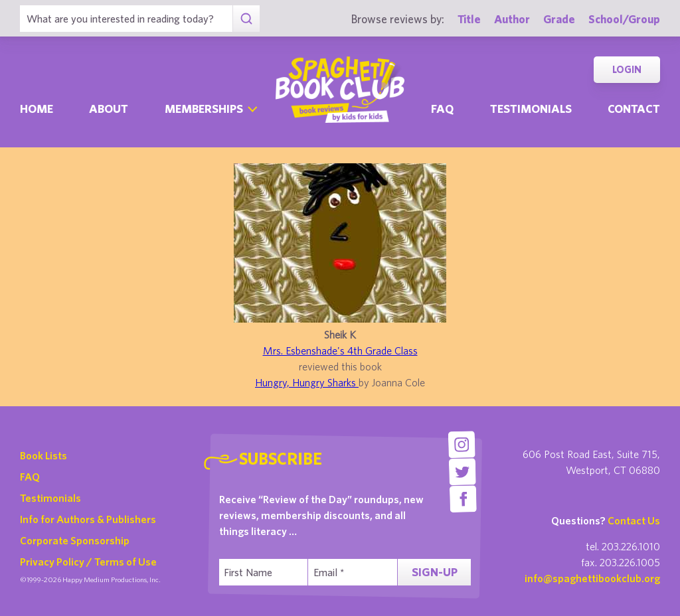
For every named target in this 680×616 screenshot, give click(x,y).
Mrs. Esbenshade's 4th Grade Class (340, 350)
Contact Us (634, 520)
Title (469, 19)
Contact (634, 109)
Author (512, 19)
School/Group (624, 19)
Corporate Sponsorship (75, 540)
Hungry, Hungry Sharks (307, 382)
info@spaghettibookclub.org (592, 578)
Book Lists (43, 455)
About (109, 109)
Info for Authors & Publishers (88, 519)
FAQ (30, 477)
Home (37, 109)
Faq (442, 109)
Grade (559, 19)
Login (627, 69)
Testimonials (531, 109)
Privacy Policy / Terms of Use (88, 562)
